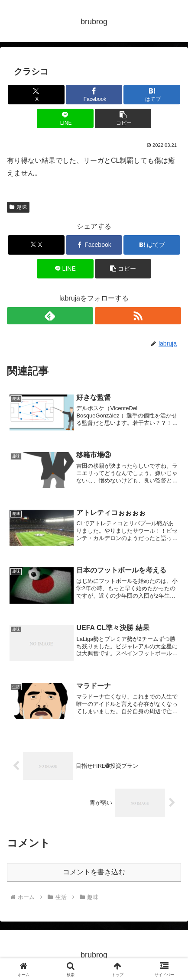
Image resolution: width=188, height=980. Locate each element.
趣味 (18, 207)
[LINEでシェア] (65, 118)
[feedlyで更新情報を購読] (50, 316)
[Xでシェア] (36, 95)
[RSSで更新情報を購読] (138, 316)
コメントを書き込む (94, 872)
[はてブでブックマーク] (152, 95)
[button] (123, 118)
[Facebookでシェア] (94, 95)
